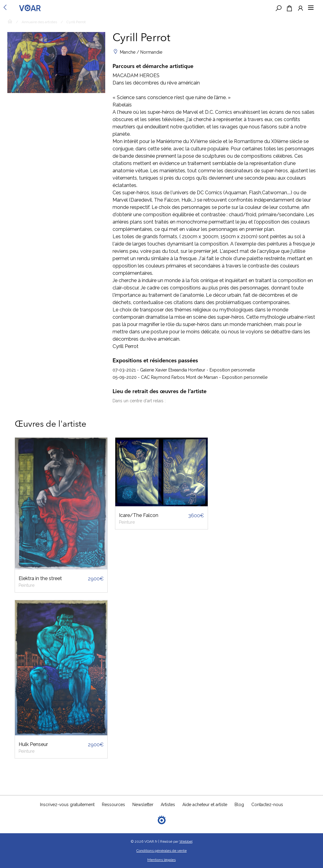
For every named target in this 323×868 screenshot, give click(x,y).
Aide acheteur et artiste (205, 805)
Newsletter (143, 805)
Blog (239, 805)
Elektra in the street (40, 578)
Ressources (113, 805)
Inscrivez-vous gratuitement (67, 805)
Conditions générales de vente (161, 851)
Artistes (168, 805)
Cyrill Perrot (76, 22)
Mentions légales (161, 860)
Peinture (27, 585)
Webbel (186, 841)
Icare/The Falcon (139, 515)
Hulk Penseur (33, 744)
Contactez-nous (267, 805)
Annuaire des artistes (39, 22)
